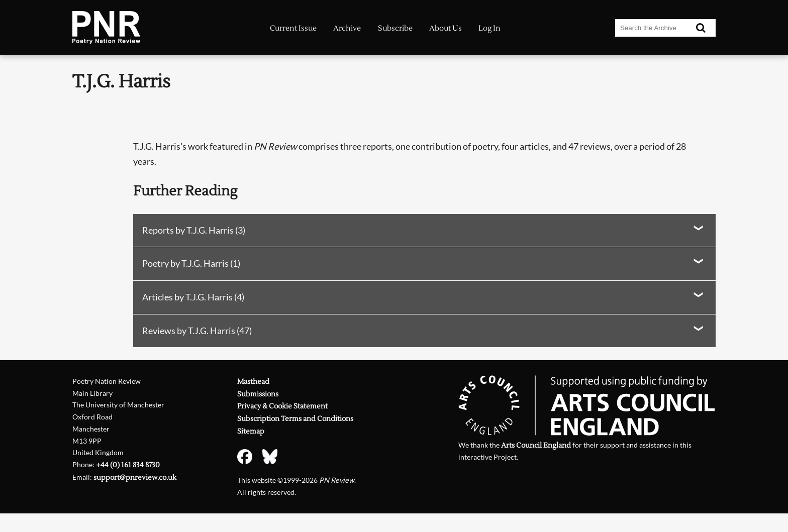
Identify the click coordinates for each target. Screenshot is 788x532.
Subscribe (395, 28)
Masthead (253, 382)
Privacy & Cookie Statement (282, 406)
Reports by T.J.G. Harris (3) (194, 230)
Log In (489, 28)
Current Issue (293, 28)
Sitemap (251, 431)
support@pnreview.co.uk (135, 477)
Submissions (258, 394)
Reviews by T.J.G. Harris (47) (197, 331)
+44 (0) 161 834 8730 (128, 465)
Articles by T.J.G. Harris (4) (193, 297)
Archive (347, 28)
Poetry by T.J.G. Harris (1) (191, 263)
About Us (446, 28)
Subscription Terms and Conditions (295, 419)
